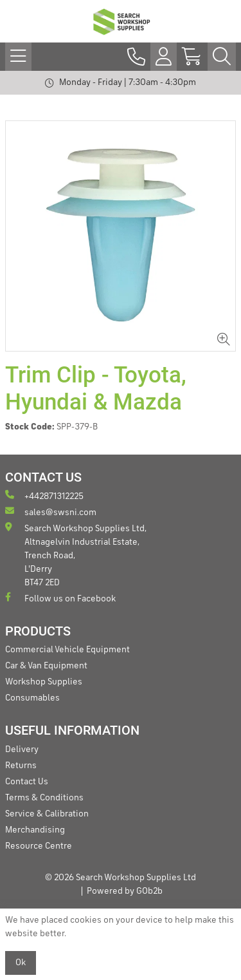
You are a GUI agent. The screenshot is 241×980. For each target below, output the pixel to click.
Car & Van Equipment (46, 666)
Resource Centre (39, 846)
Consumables (32, 698)
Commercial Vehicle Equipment (67, 650)
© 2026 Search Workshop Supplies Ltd (121, 878)
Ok (21, 963)
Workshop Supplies (44, 682)
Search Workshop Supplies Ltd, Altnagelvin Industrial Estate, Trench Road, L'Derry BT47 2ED (76, 555)
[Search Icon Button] (222, 57)
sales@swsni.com (51, 512)
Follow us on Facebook (60, 598)
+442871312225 (44, 495)
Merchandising (35, 830)
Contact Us (27, 782)
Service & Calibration (47, 814)
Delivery (22, 749)
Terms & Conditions (44, 798)
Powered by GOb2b (125, 891)
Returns (21, 766)
